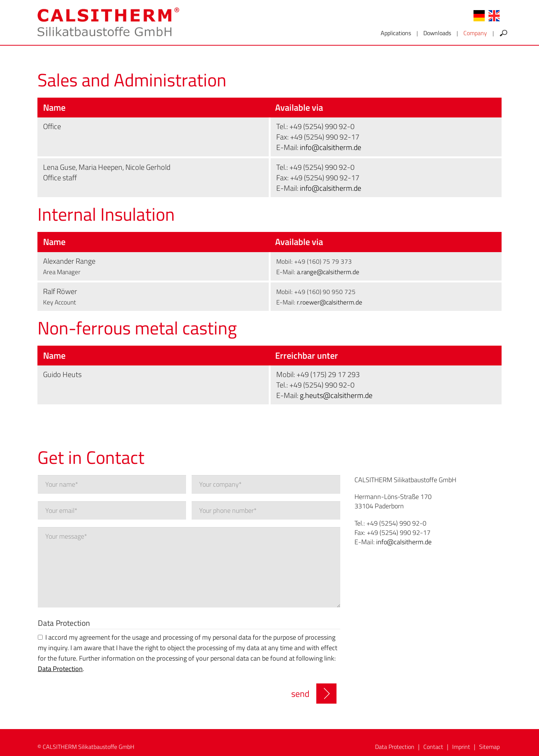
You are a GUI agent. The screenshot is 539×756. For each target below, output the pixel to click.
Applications (396, 33)
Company (475, 33)
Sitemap (489, 747)
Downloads (437, 33)
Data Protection (64, 623)
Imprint (461, 747)
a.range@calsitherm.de (328, 272)
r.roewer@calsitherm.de (330, 302)
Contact (433, 747)
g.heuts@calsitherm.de (336, 395)
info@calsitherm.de (331, 147)
